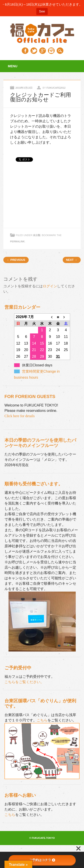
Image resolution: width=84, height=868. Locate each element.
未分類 (37, 235)
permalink (17, 241)
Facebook (25, 51)
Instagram (51, 51)
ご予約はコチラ (42, 860)
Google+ (43, 51)
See (42, 11)
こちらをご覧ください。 (24, 682)
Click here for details (20, 416)
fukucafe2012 (56, 88)
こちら (42, 720)
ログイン (50, 286)
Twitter (34, 51)
